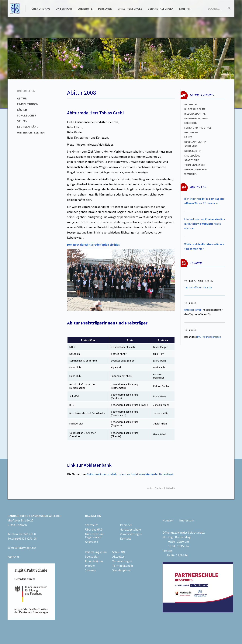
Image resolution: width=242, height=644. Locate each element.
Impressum (187, 520)
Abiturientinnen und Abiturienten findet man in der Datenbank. (130, 474)
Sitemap (91, 570)
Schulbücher (27, 115)
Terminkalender (195, 165)
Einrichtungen (28, 104)
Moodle (90, 566)
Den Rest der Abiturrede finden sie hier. (94, 244)
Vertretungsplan (96, 552)
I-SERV (188, 137)
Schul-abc (191, 146)
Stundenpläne (28, 127)
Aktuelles (191, 104)
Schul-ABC (119, 552)
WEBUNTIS (190, 174)
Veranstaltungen (161, 9)
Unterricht (64, 9)
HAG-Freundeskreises (209, 337)
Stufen (22, 121)
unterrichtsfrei (193, 310)
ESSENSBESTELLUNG (196, 118)
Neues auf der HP (195, 142)
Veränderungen (122, 561)
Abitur (22, 98)
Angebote (85, 9)
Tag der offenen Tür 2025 (198, 287)
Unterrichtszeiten (31, 132)
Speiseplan (92, 556)
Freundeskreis (94, 561)
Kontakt (186, 9)
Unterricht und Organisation (95, 535)
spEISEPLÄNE (192, 156)
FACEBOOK (190, 123)
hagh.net (13, 557)
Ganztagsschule (130, 9)
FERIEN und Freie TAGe (198, 128)
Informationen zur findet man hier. (205, 224)
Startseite (192, 160)
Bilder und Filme (195, 109)
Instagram (191, 132)
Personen (105, 9)
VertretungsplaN (196, 169)
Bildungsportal (195, 114)
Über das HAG (41, 9)
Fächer (22, 110)
